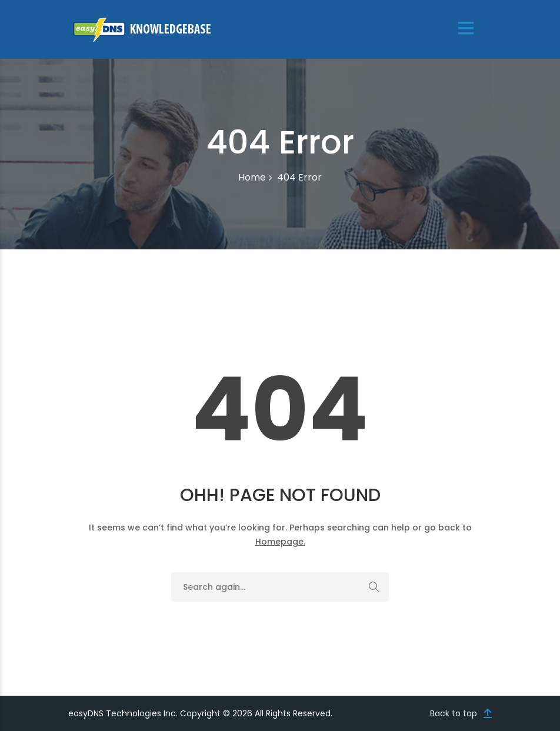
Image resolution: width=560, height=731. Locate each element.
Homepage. (280, 542)
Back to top (454, 713)
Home (252, 177)
